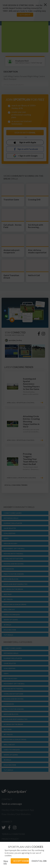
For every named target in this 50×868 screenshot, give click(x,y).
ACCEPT (21, 861)
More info (6, 862)
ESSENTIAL (39, 861)
